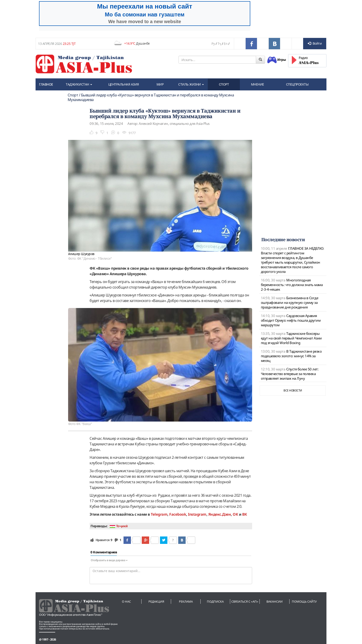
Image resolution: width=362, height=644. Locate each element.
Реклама (186, 601)
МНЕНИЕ (258, 84)
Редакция (156, 601)
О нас (126, 601)
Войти (315, 43)
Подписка (215, 601)
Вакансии (275, 601)
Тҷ (219, 44)
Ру (213, 44)
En (226, 44)
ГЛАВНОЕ (46, 84)
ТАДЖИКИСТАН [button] (79, 84)
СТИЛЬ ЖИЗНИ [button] (191, 84)
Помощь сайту (304, 601)
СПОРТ (224, 84)
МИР (160, 84)
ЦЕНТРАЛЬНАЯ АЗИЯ (124, 84)
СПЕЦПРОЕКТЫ (297, 84)
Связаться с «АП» (245, 601)
